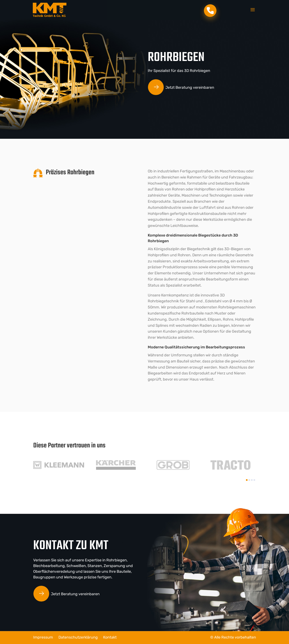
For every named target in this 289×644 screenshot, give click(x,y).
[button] (247, 480)
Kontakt (110, 637)
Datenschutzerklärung (78, 637)
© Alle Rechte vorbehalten (233, 637)
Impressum (43, 637)
